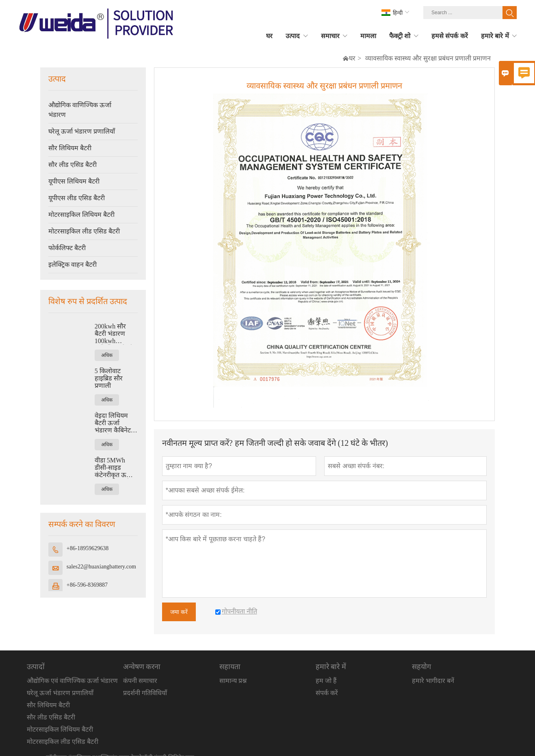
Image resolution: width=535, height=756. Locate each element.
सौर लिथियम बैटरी (70, 148)
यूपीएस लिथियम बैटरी (74, 181)
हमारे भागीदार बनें (433, 681)
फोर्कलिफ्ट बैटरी (67, 248)
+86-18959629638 (88, 548)
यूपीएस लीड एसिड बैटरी (77, 198)
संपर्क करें (327, 693)
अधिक (107, 355)
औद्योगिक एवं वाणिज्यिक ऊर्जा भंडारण (72, 681)
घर (352, 58)
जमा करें (179, 612)
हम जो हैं (326, 681)
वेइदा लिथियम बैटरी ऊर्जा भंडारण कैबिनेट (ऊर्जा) (113, 423)
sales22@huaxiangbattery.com (101, 567)
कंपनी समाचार (140, 681)
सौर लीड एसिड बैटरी (73, 165)
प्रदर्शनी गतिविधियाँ (145, 693)
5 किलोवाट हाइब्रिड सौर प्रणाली (109, 378)
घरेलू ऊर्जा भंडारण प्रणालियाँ (82, 131)
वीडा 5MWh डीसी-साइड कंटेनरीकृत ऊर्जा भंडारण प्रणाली (114, 468)
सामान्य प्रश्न (233, 681)
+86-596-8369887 (87, 585)
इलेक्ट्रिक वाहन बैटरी (73, 265)
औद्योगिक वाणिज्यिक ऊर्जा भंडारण (80, 110)
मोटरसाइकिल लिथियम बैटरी (81, 215)
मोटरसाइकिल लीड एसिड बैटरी (84, 231)
